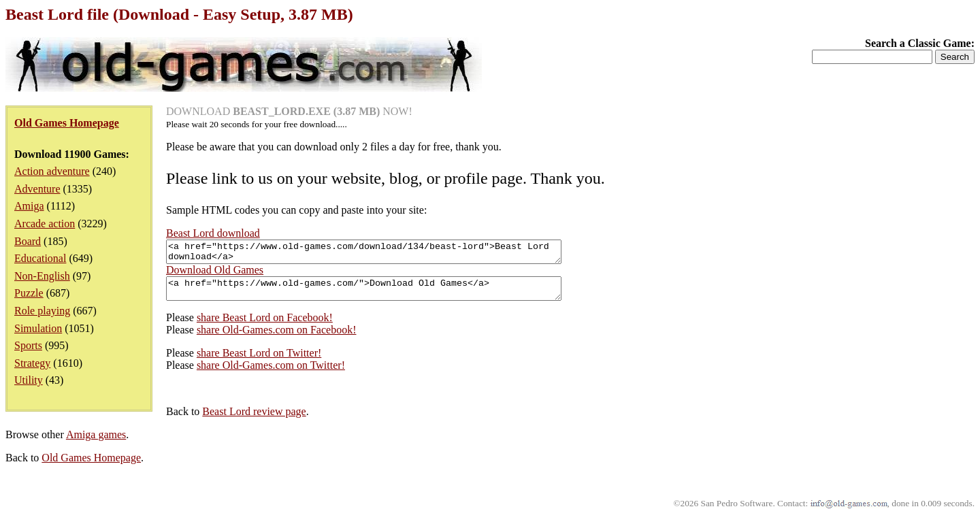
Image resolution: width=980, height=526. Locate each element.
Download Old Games (215, 274)
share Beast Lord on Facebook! (265, 326)
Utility (29, 380)
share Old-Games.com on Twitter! (271, 373)
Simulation (38, 328)
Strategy (32, 363)
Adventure (37, 189)
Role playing (42, 311)
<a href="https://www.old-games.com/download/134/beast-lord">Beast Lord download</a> (388, 254)
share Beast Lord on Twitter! (259, 361)
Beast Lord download (213, 233)
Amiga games (96, 443)
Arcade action (45, 224)
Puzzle (29, 293)
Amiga (29, 206)
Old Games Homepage (91, 466)
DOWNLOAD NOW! (289, 111)
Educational (40, 258)
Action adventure (52, 171)
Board (28, 241)
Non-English (42, 276)
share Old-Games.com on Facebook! (277, 338)
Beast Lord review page (254, 420)
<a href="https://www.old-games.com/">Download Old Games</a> (388, 295)
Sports (28, 345)
